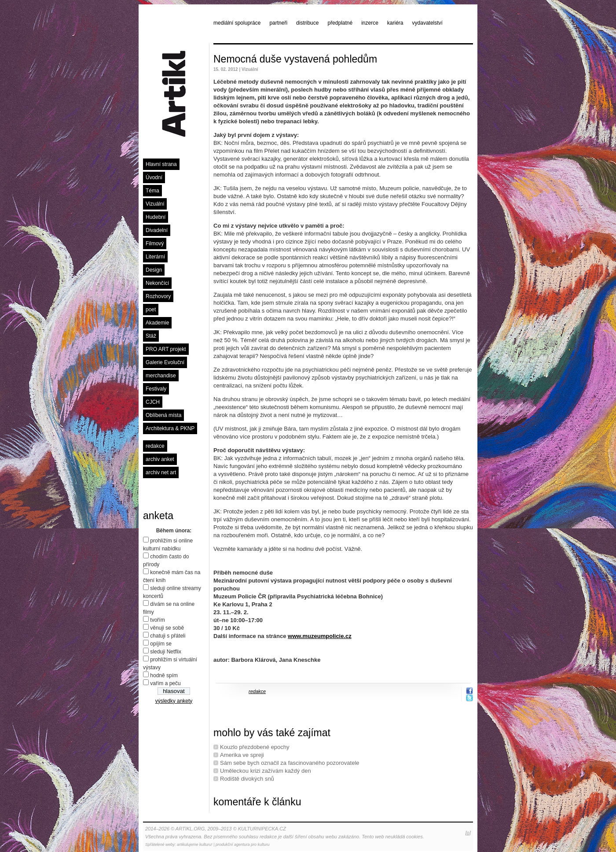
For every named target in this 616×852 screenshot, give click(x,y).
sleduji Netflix (166, 652)
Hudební (156, 217)
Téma (152, 191)
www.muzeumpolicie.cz (320, 636)
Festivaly (156, 389)
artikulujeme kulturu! (195, 845)
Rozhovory (158, 296)
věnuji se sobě (167, 628)
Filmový (155, 243)
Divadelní (157, 230)
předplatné (340, 23)
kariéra (395, 23)
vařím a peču (165, 683)
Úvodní (154, 177)
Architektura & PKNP (170, 428)
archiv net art (161, 472)
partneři (278, 23)
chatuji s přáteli (168, 636)
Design (154, 270)
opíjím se (161, 644)
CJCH (153, 402)
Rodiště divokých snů (247, 779)
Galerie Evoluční (165, 362)
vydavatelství (427, 23)
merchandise (161, 376)
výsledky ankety (174, 701)
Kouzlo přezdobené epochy (255, 747)
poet (151, 310)
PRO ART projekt (166, 349)
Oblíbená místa (163, 415)
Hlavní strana (161, 164)
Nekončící (157, 283)
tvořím (157, 620)
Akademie (157, 323)
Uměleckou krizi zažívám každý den (266, 771)
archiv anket (160, 459)
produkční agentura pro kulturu (243, 845)
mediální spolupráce (237, 23)
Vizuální (155, 204)
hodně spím (164, 675)
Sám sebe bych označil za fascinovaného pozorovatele (290, 763)
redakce (155, 446)
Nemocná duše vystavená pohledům (295, 59)
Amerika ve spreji (242, 755)
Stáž (151, 336)
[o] (468, 833)
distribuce (307, 23)
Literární (155, 257)
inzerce (370, 23)
